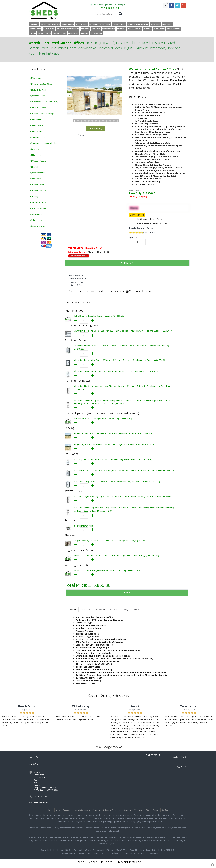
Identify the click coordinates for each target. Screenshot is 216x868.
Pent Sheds (36, 167)
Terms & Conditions (82, 810)
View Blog (182, 767)
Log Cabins (36, 149)
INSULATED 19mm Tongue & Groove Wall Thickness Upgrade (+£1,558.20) (108, 570)
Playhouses (36, 155)
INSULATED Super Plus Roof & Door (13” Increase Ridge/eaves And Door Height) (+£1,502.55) (117, 556)
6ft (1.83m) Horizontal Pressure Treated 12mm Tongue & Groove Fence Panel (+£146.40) (114, 444)
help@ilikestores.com (43, 802)
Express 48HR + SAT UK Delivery (44, 102)
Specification (100, 610)
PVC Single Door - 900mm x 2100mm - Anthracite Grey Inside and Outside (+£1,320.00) (113, 459)
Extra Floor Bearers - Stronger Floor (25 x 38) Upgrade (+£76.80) (103, 418)
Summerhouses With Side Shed (44, 143)
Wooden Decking (38, 161)
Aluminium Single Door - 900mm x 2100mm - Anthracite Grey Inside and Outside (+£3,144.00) (116, 371)
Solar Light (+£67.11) (84, 526)
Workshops (36, 78)
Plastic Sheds (37, 125)
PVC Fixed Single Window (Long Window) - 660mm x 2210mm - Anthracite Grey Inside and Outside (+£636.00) (123, 497)
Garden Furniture (38, 191)
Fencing (34, 197)
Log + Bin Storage (38, 208)
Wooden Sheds (38, 96)
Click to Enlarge (96, 128)
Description (85, 610)
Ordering (138, 810)
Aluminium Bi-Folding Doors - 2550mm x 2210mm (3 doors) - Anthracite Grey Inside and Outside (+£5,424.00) (123, 331)
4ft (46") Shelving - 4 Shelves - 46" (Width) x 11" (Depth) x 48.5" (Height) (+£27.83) (111, 541)
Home (50, 810)
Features (73, 610)
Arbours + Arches (38, 202)
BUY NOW (127, 263)
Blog (58, 810)
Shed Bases (36, 220)
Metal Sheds (36, 120)
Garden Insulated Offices (41, 84)
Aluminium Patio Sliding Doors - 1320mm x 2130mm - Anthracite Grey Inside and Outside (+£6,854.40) (120, 360)
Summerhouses (38, 137)
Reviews (113, 610)
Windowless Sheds (39, 173)
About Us (67, 810)
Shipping (127, 810)
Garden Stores (37, 185)
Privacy (156, 810)
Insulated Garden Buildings (42, 114)
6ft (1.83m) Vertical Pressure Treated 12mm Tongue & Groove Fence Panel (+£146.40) (113, 433)
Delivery (125, 610)
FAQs (147, 810)
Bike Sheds (36, 179)
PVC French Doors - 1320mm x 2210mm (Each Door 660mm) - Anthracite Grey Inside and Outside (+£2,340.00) (124, 471)
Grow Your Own (38, 226)
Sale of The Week (38, 90)
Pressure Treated (38, 108)
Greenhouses (37, 214)
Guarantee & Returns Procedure (107, 810)
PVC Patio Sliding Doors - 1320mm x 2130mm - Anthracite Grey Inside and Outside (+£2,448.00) (117, 482)
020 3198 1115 (110, 8)
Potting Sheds (37, 131)
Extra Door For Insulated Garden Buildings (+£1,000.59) (99, 316)
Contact (165, 810)
